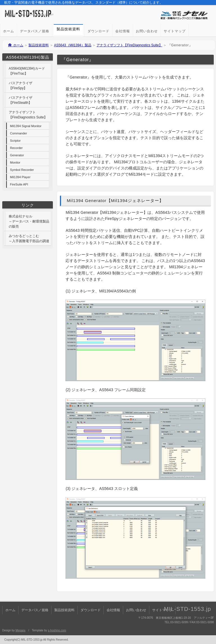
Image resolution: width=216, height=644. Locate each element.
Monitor (15, 162)
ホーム (9, 31)
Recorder (16, 148)
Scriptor (15, 141)
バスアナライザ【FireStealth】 (21, 100)
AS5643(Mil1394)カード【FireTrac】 (27, 71)
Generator (17, 155)
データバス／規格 (35, 31)
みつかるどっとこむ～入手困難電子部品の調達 (29, 239)
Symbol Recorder (22, 170)
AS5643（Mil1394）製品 (73, 45)
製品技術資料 (39, 45)
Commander (19, 133)
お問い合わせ (147, 31)
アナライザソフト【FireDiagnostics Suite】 (129, 45)
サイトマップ (175, 31)
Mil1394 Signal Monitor (26, 126)
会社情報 (123, 31)
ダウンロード (98, 31)
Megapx (21, 630)
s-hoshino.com (57, 630)
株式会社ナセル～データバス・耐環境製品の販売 (29, 221)
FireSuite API (19, 184)
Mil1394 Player (20, 177)
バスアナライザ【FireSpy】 (21, 86)
